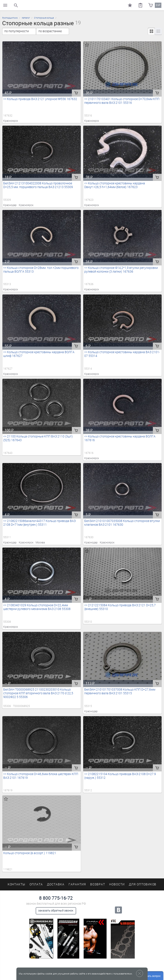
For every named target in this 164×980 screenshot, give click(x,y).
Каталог (26, 18)
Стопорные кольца (44, 18)
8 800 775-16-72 (56, 898)
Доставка (56, 884)
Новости (117, 884)
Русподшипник (10, 18)
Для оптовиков (143, 884)
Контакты (17, 884)
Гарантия (77, 884)
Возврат (98, 884)
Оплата (36, 884)
